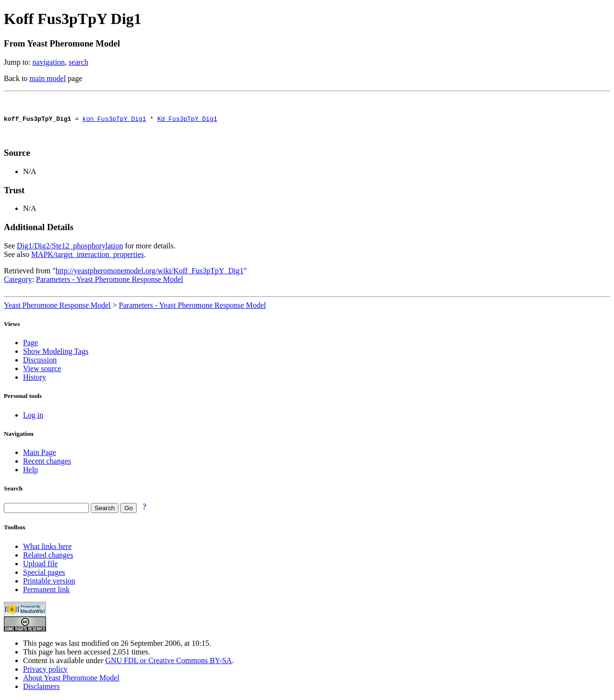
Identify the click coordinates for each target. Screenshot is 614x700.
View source (42, 370)
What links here (47, 548)
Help (30, 471)
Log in (33, 416)
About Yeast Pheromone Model (71, 679)
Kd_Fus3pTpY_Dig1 (187, 120)
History (35, 379)
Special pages (44, 574)
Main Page (40, 454)
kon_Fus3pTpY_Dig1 (114, 120)
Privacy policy (45, 671)
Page (30, 344)
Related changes (48, 556)
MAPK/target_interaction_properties (88, 256)
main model (47, 78)
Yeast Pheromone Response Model (57, 307)
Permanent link (46, 591)
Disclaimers (41, 688)
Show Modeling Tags (56, 353)
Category (18, 281)
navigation (49, 62)
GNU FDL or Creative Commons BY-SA (169, 662)
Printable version (49, 582)
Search (13, 490)
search (78, 62)
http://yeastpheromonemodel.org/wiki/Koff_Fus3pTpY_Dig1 (150, 272)
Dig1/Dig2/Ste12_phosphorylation (70, 247)
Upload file (40, 565)
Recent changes (47, 462)
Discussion (40, 361)
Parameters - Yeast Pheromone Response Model (110, 281)
